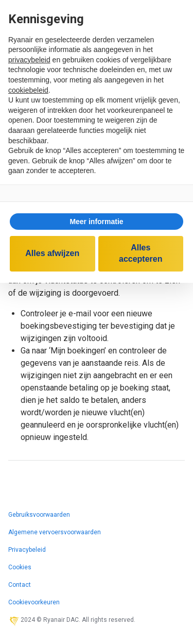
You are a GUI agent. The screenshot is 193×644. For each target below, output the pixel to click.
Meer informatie (96, 222)
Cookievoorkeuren (34, 602)
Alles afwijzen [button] (52, 253)
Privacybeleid (27, 550)
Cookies (20, 567)
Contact (20, 585)
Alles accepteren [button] (141, 253)
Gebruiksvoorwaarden (39, 515)
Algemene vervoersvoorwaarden (55, 532)
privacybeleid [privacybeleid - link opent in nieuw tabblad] (29, 60)
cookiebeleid (28, 90)
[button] (97, 222)
